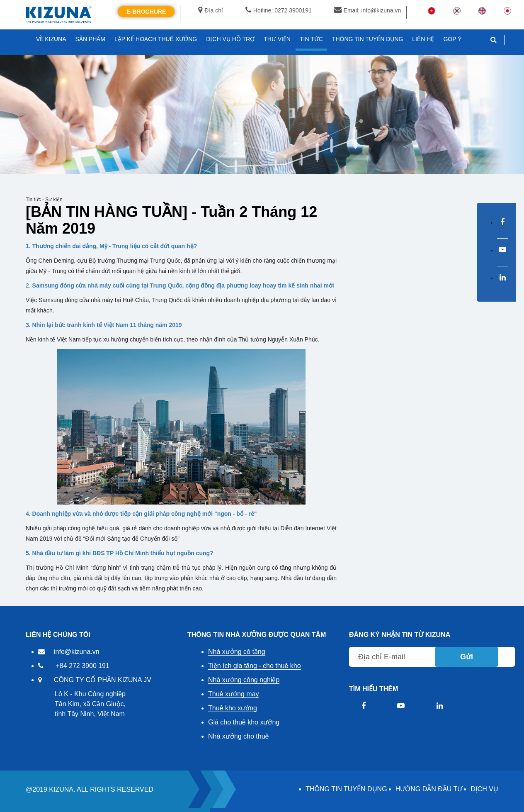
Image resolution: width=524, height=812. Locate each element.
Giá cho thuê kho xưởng (244, 722)
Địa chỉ (211, 10)
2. (180, 285)
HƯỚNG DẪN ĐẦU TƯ (429, 789)
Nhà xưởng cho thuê (238, 736)
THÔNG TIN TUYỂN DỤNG (346, 789)
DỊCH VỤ (484, 789)
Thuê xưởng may (233, 694)
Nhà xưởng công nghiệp (244, 680)
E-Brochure (146, 12)
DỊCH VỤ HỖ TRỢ (230, 39)
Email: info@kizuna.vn (368, 10)
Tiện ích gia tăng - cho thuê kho (255, 666)
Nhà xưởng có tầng (237, 652)
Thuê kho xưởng (233, 708)
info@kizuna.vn (77, 652)
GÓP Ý (452, 39)
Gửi (467, 657)
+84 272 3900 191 (82, 666)
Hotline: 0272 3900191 (279, 10)
